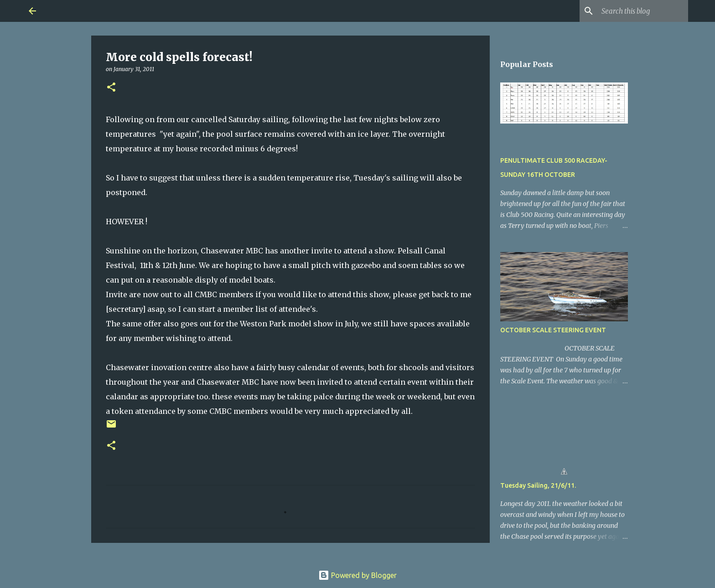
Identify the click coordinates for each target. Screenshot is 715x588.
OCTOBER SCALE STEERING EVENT (553, 330)
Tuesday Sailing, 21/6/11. (538, 485)
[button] (111, 88)
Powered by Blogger (357, 575)
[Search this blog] (640, 11)
